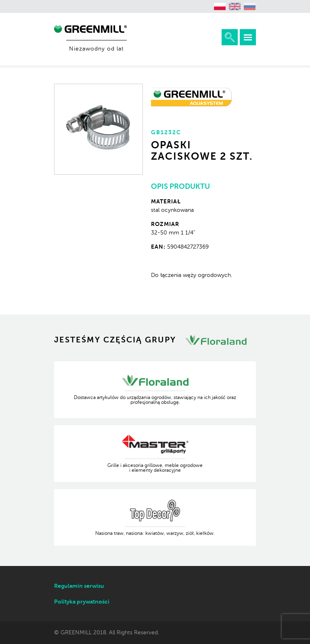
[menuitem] (220, 6)
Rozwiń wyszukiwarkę (230, 37)
